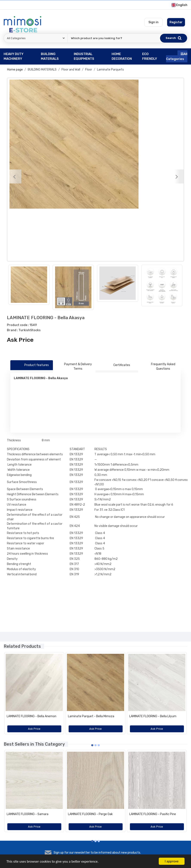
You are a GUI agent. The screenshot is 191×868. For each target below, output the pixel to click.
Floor (89, 70)
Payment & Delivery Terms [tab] (74, 366)
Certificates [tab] (117, 365)
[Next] (177, 176)
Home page (15, 70)
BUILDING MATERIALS (42, 70)
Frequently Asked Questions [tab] (158, 366)
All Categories (177, 56)
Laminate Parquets (110, 70)
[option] (95, 144)
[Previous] (14, 176)
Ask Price (20, 340)
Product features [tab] (32, 365)
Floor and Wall (71, 70)
